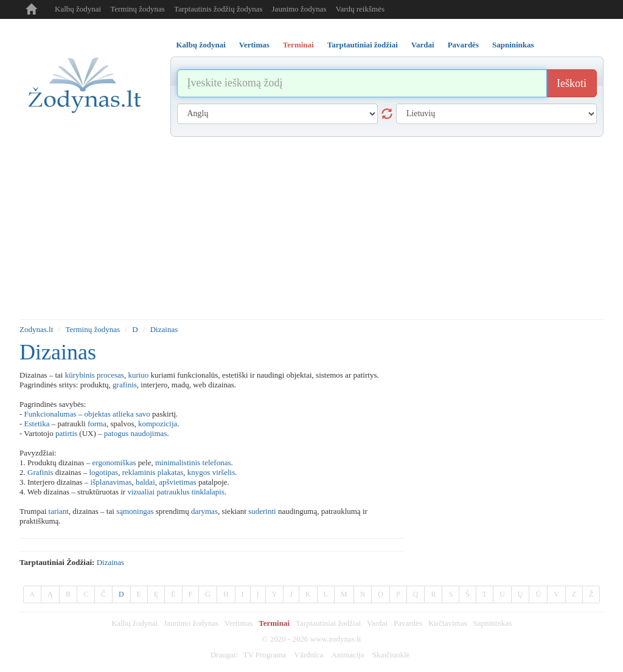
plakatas (171, 472)
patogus (116, 433)
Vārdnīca (309, 655)
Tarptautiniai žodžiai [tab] (363, 45)
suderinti (262, 511)
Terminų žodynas (137, 9)
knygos (199, 472)
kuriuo (138, 375)
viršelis (224, 472)
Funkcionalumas (50, 414)
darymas (204, 511)
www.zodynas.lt (336, 639)
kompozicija (158, 424)
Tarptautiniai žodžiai (328, 623)
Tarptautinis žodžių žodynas (218, 9)
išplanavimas (111, 482)
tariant (59, 511)
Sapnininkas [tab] (513, 45)
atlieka (123, 414)
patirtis (66, 433)
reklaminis (139, 472)
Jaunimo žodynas (299, 9)
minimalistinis (178, 462)
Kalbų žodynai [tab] (201, 45)
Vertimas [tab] (254, 45)
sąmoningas (135, 511)
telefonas (217, 462)
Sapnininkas (492, 623)
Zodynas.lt (36, 329)
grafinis (125, 385)
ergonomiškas (114, 462)
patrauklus (173, 492)
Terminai (274, 623)
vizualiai (141, 492)
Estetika (37, 424)
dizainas (110, 562)
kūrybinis (80, 375)
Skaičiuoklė (391, 655)
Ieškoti (572, 83)
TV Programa (264, 655)
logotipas (103, 472)
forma (97, 424)
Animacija (347, 655)
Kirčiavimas (448, 623)
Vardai (377, 623)
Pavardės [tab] (463, 45)
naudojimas (148, 433)
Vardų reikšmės (360, 9)
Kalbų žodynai (78, 9)
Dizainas (164, 329)
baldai (145, 482)
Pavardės (408, 623)
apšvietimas (177, 482)
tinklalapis (208, 492)
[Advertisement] (311, 228)
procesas (110, 375)
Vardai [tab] (423, 45)
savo (143, 414)
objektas (98, 414)
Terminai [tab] (298, 45)
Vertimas (238, 623)
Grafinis (40, 472)
